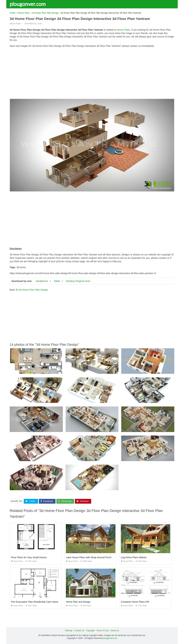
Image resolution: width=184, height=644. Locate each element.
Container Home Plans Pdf (135, 602)
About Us (115, 631)
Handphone (42, 281)
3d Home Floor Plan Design (33, 290)
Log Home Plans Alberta (134, 557)
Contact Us (79, 631)
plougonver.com (28, 4)
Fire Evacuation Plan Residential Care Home (35, 602)
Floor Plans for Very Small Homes (29, 557)
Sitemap (69, 631)
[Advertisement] (92, 74)
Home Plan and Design (78, 602)
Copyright (90, 631)
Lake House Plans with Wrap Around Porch (89, 557)
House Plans (15, 24)
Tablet (57, 281)
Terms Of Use (103, 631)
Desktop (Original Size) (78, 281)
